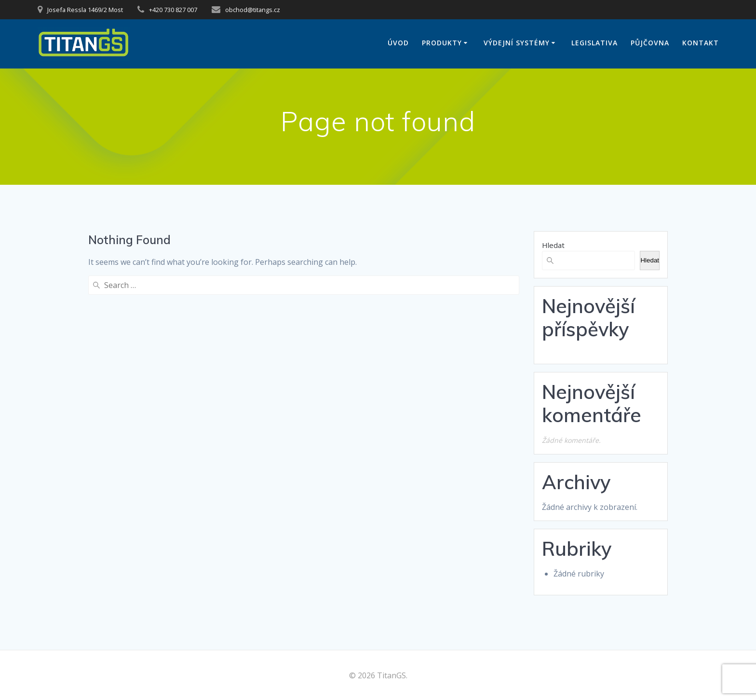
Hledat (553, 245)
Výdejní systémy (517, 43)
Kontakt (701, 43)
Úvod (398, 43)
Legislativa (594, 43)
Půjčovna (650, 43)
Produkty (442, 43)
